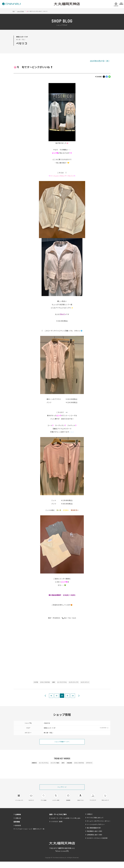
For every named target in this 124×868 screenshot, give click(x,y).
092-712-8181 (62, 857)
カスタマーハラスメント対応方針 (97, 844)
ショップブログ (23, 11)
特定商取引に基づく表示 (95, 838)
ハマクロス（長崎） (57, 828)
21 (67, 696)
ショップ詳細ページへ (62, 743)
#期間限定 (25, 764)
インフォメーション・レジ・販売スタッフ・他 (30, 835)
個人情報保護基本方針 (94, 834)
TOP (14, 11)
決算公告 (18, 824)
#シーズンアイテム (62, 683)
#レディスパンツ (93, 683)
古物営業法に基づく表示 (95, 841)
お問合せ (90, 821)
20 (62, 696)
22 (73, 696)
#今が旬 (28, 683)
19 (57, 696)
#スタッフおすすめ (40, 683)
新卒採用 (18, 832)
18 (51, 696)
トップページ (62, 789)
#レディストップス (78, 683)
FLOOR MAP (103, 728)
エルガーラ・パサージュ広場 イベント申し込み (66, 824)
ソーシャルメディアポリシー (96, 831)
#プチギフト (98, 764)
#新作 (51, 683)
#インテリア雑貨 (53, 764)
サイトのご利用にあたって (95, 824)
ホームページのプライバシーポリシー (99, 827)
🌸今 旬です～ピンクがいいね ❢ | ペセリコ (45, 11)
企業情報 (18, 821)
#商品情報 (72, 764)
